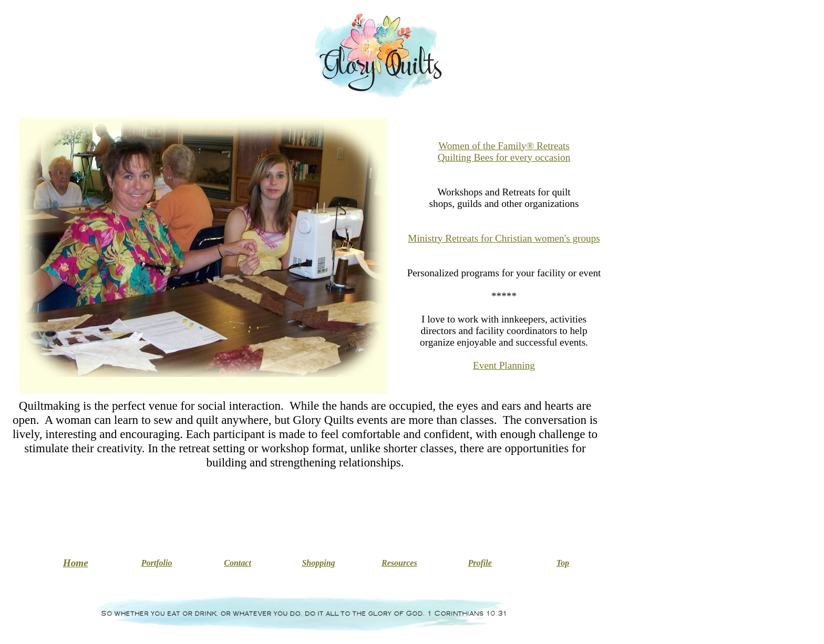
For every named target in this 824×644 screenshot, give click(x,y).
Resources (399, 563)
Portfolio (157, 563)
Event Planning (504, 365)
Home (76, 563)
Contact (238, 563)
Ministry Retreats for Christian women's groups (504, 238)
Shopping (318, 563)
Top (563, 563)
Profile (480, 563)
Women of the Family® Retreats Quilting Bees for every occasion (504, 152)
